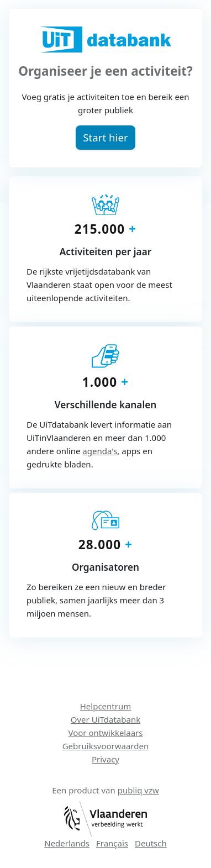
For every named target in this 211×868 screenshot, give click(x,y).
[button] (106, 137)
